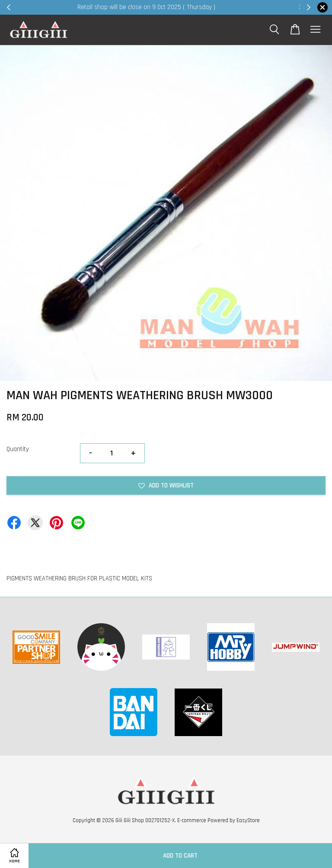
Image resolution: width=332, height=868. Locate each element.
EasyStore (248, 820)
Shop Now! (272, 7)
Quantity (18, 449)
